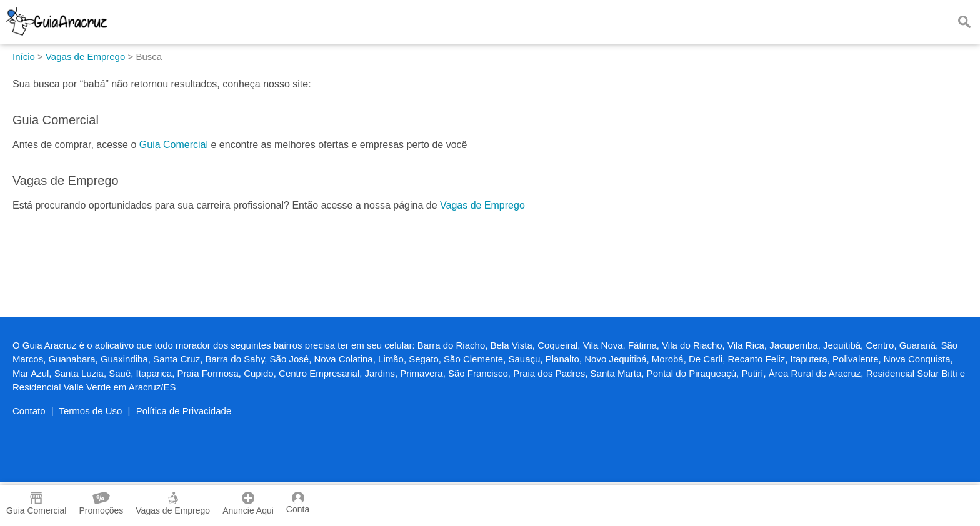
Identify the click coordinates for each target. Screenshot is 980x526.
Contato (29, 411)
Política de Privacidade (184, 411)
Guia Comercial (174, 145)
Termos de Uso (91, 411)
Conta (298, 503)
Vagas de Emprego (482, 205)
